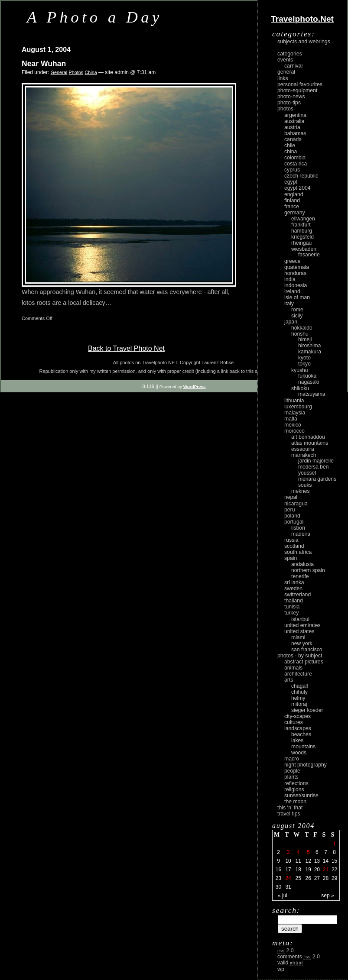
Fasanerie (309, 255)
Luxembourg (298, 407)
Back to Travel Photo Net (126, 348)
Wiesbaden (304, 249)
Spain (291, 558)
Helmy (298, 698)
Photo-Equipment (297, 91)
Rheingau (301, 243)
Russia (291, 540)
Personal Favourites (300, 84)
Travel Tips (289, 814)
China (91, 72)
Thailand (294, 601)
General (59, 72)
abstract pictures (304, 662)
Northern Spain (308, 570)
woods (299, 753)
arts (289, 680)
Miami (298, 637)
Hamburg (302, 231)
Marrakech (304, 455)
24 (288, 878)
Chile (290, 146)
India (290, 279)
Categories (290, 54)
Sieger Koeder (307, 710)
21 (326, 870)
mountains (303, 747)
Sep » (327, 896)
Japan (291, 322)
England (294, 194)
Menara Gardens (317, 479)
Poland (292, 516)
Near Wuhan (44, 64)
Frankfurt (301, 225)
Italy (289, 304)
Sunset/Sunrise (301, 796)
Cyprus (292, 170)
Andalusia (302, 564)
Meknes (301, 491)
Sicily (297, 316)
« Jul (283, 896)
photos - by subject (300, 656)
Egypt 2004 (298, 188)
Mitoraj (299, 704)
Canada (293, 139)
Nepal (291, 497)
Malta (291, 419)
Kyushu (300, 370)
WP (281, 969)
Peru (290, 510)
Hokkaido (302, 328)
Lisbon (298, 528)
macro (292, 759)
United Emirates (302, 625)
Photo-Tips (289, 103)
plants (291, 777)
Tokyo (304, 364)
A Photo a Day (95, 17)
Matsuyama (312, 394)
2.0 (286, 951)
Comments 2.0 (299, 957)
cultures (294, 722)
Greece (292, 261)
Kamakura (310, 352)
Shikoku (300, 388)
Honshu (300, 334)
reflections (296, 783)
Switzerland (298, 595)
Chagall (300, 686)
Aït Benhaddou (308, 437)
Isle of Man (297, 298)
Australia (294, 121)
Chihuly (299, 692)
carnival (293, 66)
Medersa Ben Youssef (314, 470)
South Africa (298, 552)
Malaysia (295, 413)
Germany (295, 213)
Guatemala (297, 267)
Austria (292, 127)
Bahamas (295, 133)
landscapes (298, 728)
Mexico (293, 425)
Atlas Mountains (310, 443)
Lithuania (294, 401)
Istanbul (300, 619)
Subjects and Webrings (304, 42)
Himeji (305, 340)
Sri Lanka (294, 582)
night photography (306, 765)
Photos (76, 72)
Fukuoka (307, 376)
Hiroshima (309, 346)
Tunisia (292, 607)
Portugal (294, 522)
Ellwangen (303, 219)
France (292, 207)
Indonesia (296, 285)
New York (302, 644)
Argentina (295, 115)
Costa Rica (296, 164)
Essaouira (303, 449)
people (292, 771)
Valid (290, 963)
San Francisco (307, 650)
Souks (305, 485)
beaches (301, 734)
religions (294, 789)
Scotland (294, 546)
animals (293, 668)
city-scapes (298, 716)
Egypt (291, 182)
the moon (295, 802)
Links (283, 78)
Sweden (293, 589)
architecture (298, 674)
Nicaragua (296, 504)
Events (285, 60)
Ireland (292, 291)
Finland (292, 201)
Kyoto (304, 358)
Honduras (295, 273)
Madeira (301, 534)
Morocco (294, 431)
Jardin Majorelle (316, 461)
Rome (297, 310)
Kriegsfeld (302, 237)
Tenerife (300, 576)
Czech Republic (301, 176)
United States (299, 631)
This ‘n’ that (290, 808)
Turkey (291, 613)
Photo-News (291, 97)
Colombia (295, 158)
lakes (297, 741)
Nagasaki (309, 382)
